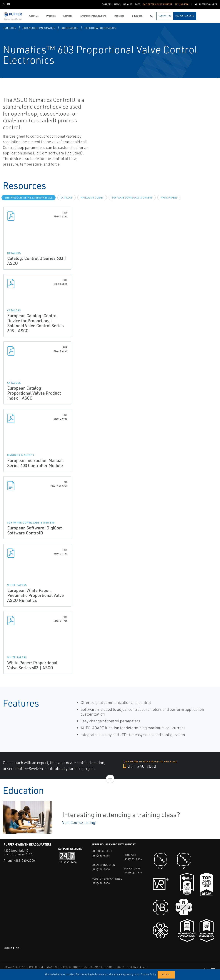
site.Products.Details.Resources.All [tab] (29, 198)
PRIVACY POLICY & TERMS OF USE (24, 967)
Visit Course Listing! (79, 822)
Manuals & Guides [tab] (92, 198)
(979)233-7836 (133, 859)
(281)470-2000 (101, 883)
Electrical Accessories (100, 28)
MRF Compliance (137, 967)
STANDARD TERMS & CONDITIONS (67, 967)
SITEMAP (95, 967)
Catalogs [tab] (66, 198)
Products (9, 28)
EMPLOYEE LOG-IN (114, 967)
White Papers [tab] (169, 198)
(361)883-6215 (101, 855)
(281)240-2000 (24, 860)
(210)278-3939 (133, 873)
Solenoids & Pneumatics (39, 28)
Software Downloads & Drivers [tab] (132, 198)
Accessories (70, 28)
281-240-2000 (140, 766)
